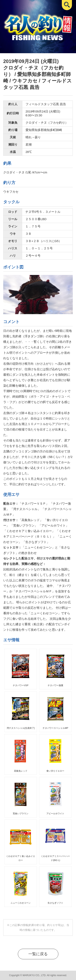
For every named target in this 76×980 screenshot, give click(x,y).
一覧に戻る (38, 954)
